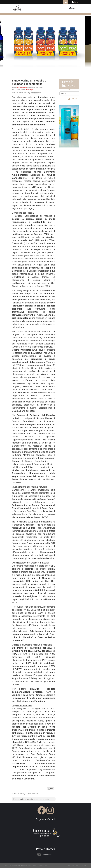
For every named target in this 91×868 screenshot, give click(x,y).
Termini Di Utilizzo (82, 866)
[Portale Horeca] (17, 8)
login (22, 799)
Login (77, 2)
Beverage (29, 90)
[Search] (69, 93)
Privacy (71, 866)
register (30, 799)
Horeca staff (22, 88)
